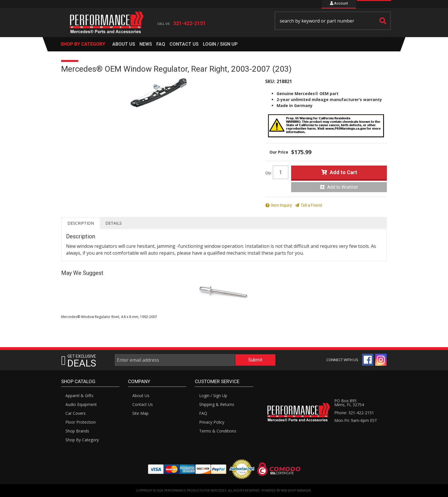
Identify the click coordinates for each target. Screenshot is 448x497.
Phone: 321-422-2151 (354, 413)
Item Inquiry (281, 205)
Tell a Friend (311, 205)
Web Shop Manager (296, 490)
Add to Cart (343, 172)
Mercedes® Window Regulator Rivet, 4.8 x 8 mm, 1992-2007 (109, 317)
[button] (333, 21)
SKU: (270, 81)
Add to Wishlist (342, 187)
